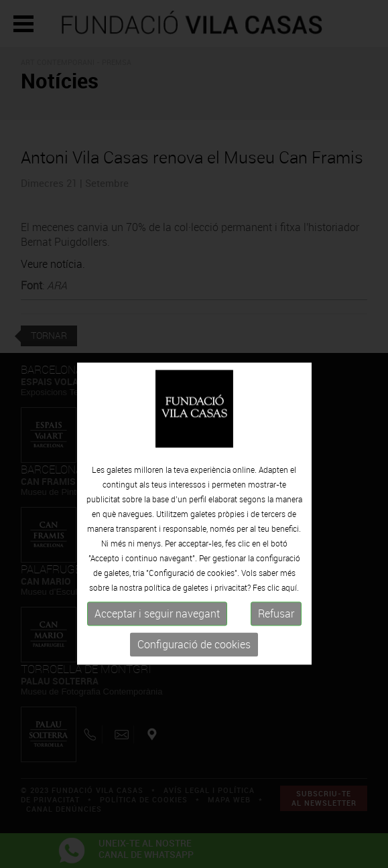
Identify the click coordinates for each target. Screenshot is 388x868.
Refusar (276, 632)
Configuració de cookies (194, 662)
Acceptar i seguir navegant (157, 632)
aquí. (290, 605)
